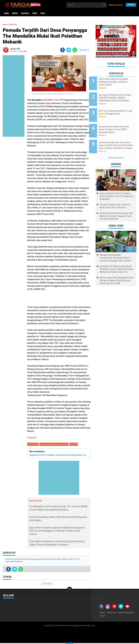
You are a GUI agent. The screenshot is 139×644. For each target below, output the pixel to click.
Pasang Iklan (114, 613)
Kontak (123, 617)
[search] (86, 5)
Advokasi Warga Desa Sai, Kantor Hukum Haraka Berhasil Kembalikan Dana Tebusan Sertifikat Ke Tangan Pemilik (119, 137)
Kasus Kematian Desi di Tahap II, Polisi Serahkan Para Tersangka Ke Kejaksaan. (116, 186)
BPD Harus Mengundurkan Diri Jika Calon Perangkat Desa (120, 108)
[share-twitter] (69, 50)
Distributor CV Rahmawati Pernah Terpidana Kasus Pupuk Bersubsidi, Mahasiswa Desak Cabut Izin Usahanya (117, 259)
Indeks (15, 13)
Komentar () (84, 50)
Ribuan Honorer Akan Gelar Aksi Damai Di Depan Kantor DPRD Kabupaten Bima (119, 123)
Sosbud (75, 444)
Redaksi (103, 613)
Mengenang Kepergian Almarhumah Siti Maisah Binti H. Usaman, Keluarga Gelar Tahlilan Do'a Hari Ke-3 (115, 248)
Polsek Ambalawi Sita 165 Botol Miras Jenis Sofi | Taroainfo (115, 196)
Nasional (25, 13)
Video (43, 13)
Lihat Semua (47, 584)
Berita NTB (33, 444)
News (35, 13)
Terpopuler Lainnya (116, 147)
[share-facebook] (63, 50)
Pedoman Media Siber (109, 617)
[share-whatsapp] (75, 50)
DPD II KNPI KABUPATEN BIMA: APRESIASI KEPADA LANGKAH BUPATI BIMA (117, 82)
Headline (7, 603)
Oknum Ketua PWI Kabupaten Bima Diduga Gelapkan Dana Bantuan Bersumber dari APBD (117, 270)
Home (6, 13)
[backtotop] (69, 590)
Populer (131, 5)
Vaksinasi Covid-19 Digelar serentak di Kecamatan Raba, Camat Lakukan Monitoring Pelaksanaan (59, 455)
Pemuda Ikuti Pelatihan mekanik (55, 444)
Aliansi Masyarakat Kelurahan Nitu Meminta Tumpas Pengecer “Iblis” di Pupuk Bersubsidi (116, 206)
